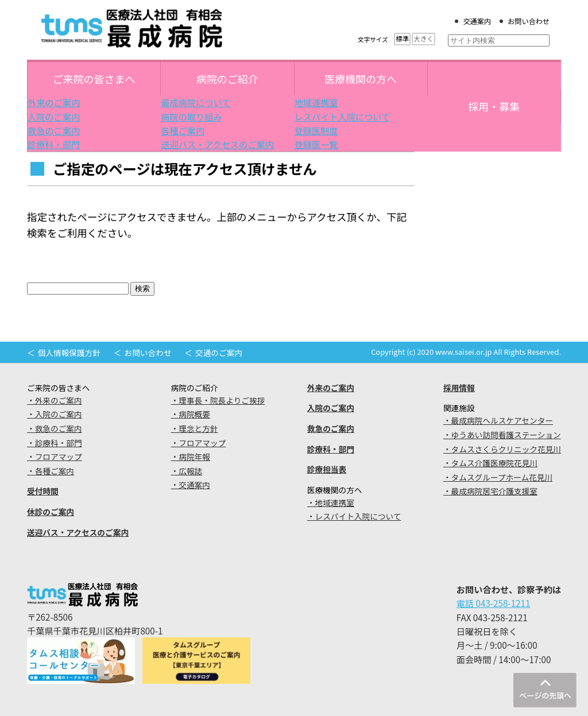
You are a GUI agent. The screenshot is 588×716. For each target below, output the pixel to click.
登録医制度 (316, 130)
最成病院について (196, 102)
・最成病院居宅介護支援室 (490, 491)
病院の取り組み (191, 117)
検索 (142, 289)
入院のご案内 (54, 117)
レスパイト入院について (343, 117)
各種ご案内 (183, 130)
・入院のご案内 (55, 414)
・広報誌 (187, 471)
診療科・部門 (54, 144)
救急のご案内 (54, 130)
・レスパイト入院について (354, 516)
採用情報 (459, 388)
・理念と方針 (195, 428)
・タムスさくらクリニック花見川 (502, 449)
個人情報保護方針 (69, 353)
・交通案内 (191, 485)
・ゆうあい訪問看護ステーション (502, 435)
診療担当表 (327, 469)
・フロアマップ (55, 456)
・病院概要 (191, 414)
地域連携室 (316, 102)
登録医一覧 (316, 144)
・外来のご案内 (55, 400)
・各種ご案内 (51, 471)
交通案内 (477, 21)
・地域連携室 (331, 502)
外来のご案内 (54, 102)
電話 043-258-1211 (494, 603)
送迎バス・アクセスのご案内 (217, 144)
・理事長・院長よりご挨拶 (218, 400)
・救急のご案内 (55, 428)
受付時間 (43, 491)
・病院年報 (191, 456)
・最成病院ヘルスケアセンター (498, 420)
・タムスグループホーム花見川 (498, 477)
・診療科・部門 (55, 443)
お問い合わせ (529, 21)
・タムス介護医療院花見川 (490, 463)
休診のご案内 (51, 512)
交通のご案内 (219, 353)
